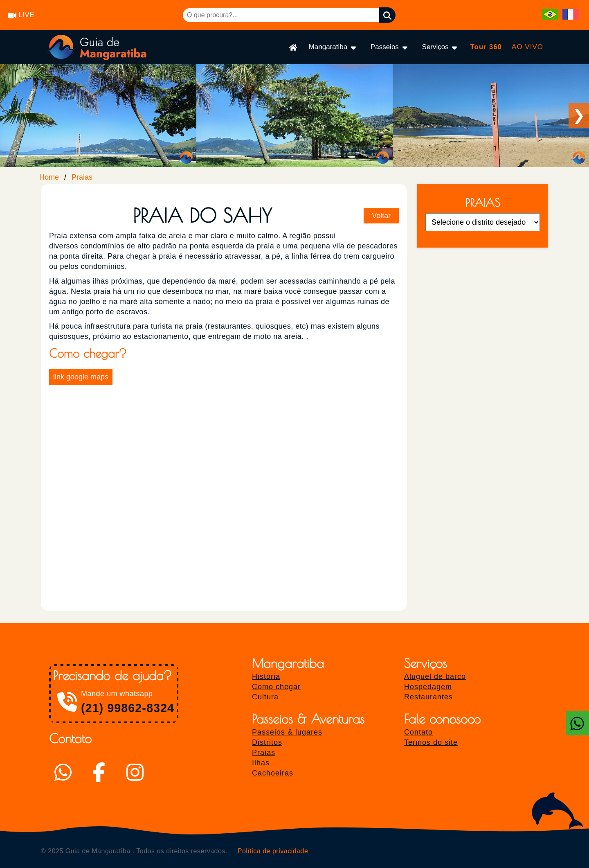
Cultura (265, 697)
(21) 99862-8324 (128, 708)
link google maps (81, 377)
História (266, 676)
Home (49, 177)
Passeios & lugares (287, 732)
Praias (82, 177)
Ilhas (261, 763)
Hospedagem (428, 687)
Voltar (381, 216)
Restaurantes (428, 697)
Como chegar (276, 687)
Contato (418, 732)
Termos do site (431, 742)
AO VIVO (527, 47)
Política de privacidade (273, 851)
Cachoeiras (273, 773)
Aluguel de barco (435, 676)
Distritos (267, 742)
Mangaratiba (333, 47)
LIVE (21, 15)
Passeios (390, 47)
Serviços (441, 47)
